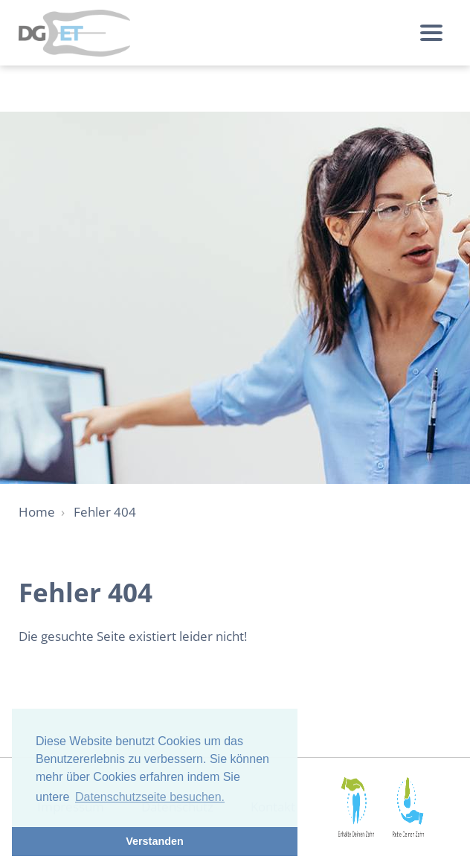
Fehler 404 (105, 512)
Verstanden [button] (155, 841)
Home (37, 512)
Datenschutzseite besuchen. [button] (150, 797)
